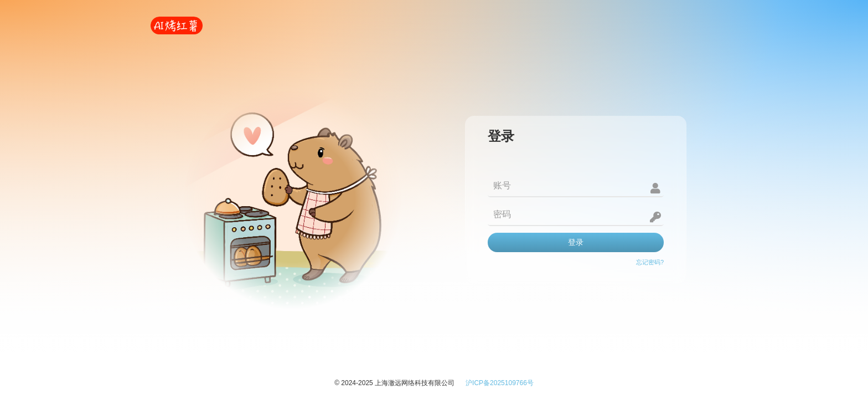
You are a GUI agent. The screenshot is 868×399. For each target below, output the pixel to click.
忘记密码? (650, 262)
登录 (576, 242)
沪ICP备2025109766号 (500, 383)
